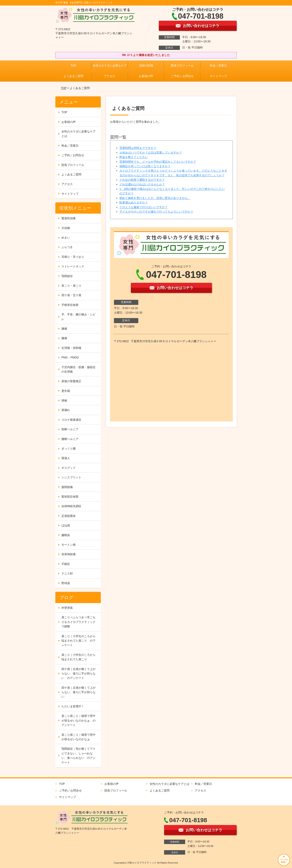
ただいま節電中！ (73, 706)
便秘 (64, 400)
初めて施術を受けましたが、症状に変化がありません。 (155, 198)
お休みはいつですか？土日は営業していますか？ (151, 153)
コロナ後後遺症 (71, 420)
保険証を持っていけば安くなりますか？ (145, 166)
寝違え (66, 458)
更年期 (66, 391)
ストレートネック (73, 266)
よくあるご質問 (73, 76)
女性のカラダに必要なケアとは (78, 134)
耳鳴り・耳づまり (73, 257)
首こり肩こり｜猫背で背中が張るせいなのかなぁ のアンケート (78, 720)
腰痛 (64, 329)
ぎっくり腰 (69, 449)
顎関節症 (67, 276)
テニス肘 (67, 573)
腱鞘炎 (66, 535)
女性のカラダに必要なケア (110, 66)
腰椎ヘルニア (70, 439)
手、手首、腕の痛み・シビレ (78, 317)
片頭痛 (66, 228)
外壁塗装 (67, 608)
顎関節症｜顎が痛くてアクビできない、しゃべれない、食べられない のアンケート (78, 756)
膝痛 (64, 338)
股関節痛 (67, 487)
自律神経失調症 (71, 506)
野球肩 (66, 583)
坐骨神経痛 (69, 554)
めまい (66, 238)
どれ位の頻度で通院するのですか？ (142, 180)
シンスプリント (71, 477)
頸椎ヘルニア (70, 429)
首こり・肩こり (71, 286)
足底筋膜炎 (69, 516)
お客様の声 (146, 76)
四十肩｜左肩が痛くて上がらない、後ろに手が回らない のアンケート (78, 674)
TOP (74, 66)
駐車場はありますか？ (134, 202)
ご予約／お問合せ (182, 76)
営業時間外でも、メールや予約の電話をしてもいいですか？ (158, 162)
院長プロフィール (182, 66)
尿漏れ (66, 410)
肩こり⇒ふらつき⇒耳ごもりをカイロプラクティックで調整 (78, 622)
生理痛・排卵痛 (71, 348)
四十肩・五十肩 (71, 295)
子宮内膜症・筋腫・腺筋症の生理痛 (78, 369)
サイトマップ (218, 76)
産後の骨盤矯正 (71, 381)
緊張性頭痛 (69, 218)
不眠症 (66, 564)
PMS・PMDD (70, 357)
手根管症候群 (70, 305)
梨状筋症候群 (70, 497)
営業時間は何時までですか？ (138, 148)
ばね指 (66, 525)
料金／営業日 (218, 66)
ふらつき (67, 247)
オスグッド (69, 468)
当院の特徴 (146, 66)
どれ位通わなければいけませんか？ (142, 184)
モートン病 (69, 545)
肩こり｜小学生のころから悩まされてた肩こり (78, 657)
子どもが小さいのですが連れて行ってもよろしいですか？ (156, 212)
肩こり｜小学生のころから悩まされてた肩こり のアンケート (78, 641)
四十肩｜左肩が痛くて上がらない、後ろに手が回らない (78, 692)
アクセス (110, 76)
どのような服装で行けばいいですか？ (144, 207)
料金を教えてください (134, 157)
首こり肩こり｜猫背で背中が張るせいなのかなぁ (78, 737)
